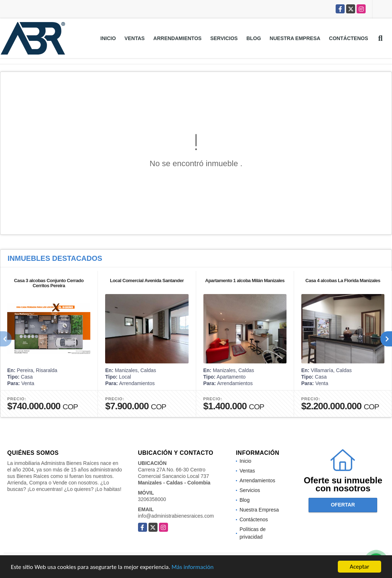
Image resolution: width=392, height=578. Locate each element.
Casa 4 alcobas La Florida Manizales (343, 281)
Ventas (135, 38)
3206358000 (152, 499)
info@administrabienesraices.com (176, 516)
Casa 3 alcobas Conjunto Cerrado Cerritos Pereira (49, 283)
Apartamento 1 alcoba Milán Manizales (245, 281)
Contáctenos (349, 38)
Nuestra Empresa (295, 38)
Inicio (108, 38)
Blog (254, 38)
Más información (193, 568)
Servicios (224, 38)
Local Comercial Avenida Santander (147, 281)
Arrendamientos (177, 38)
